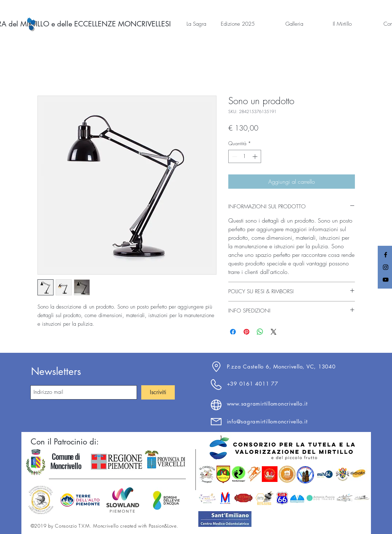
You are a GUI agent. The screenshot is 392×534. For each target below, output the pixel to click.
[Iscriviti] (158, 392)
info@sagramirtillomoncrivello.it (267, 421)
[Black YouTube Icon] (386, 280)
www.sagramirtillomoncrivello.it (267, 404)
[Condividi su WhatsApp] (260, 332)
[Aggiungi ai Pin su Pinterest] (246, 332)
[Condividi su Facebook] (233, 332)
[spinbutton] (245, 156)
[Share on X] (274, 332)
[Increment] (256, 156)
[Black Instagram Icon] (386, 267)
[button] (187, 24)
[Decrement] (234, 156)
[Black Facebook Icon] (386, 255)
